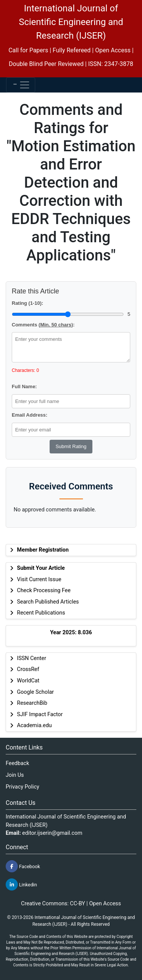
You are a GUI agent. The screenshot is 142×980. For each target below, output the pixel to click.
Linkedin (21, 884)
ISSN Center (32, 658)
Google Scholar (35, 692)
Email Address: (30, 415)
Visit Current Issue (39, 579)
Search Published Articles (48, 602)
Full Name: (24, 387)
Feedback (17, 763)
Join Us (15, 775)
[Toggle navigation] (21, 85)
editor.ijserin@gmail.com (52, 833)
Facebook (23, 866)
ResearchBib (32, 703)
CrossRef (28, 669)
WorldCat (28, 681)
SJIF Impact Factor (40, 714)
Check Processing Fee (44, 590)
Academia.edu (34, 725)
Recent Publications (41, 613)
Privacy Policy (23, 787)
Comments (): (43, 325)
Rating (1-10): (27, 303)
